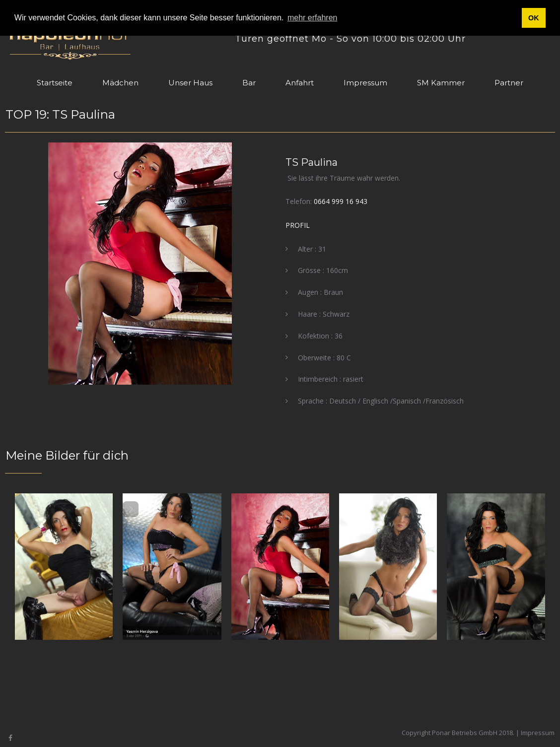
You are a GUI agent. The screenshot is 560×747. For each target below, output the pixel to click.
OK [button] (534, 18)
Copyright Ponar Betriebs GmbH (450, 733)
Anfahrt (300, 83)
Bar (249, 83)
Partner (509, 83)
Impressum (365, 83)
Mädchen (120, 83)
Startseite (55, 83)
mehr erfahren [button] (313, 18)
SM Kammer (441, 83)
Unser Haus (190, 83)
